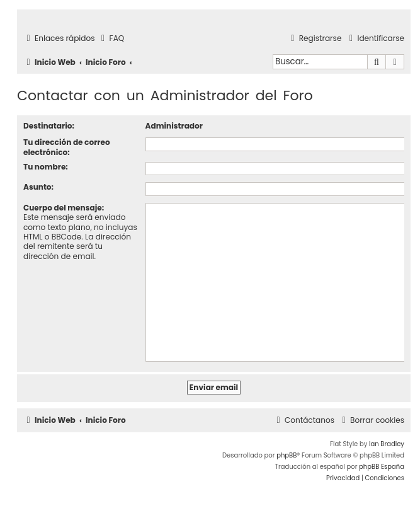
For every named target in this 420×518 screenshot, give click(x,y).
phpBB (287, 455)
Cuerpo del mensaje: (64, 208)
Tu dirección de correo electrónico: (67, 147)
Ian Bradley (387, 444)
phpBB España (382, 467)
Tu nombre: (46, 167)
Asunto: (38, 187)
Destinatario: (49, 126)
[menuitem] (111, 39)
